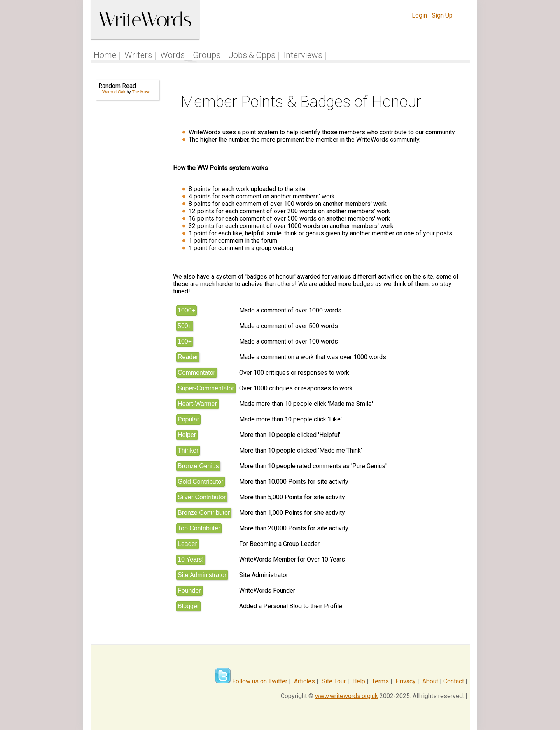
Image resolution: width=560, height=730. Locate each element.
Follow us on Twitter (260, 681)
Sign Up (442, 15)
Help (359, 681)
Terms (380, 681)
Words (172, 55)
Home (105, 55)
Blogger (188, 606)
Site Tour (334, 681)
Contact (454, 681)
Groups (207, 55)
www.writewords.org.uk (346, 696)
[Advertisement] (127, 232)
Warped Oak (114, 92)
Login (419, 15)
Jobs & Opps (252, 55)
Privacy (406, 681)
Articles (304, 681)
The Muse (141, 92)
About (430, 681)
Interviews (303, 55)
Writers (138, 55)
